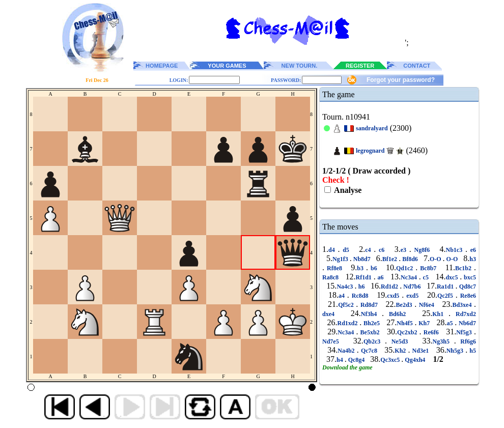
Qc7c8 (369, 351)
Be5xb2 (370, 332)
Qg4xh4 (415, 360)
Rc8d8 (360, 296)
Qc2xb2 (408, 332)
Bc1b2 (465, 268)
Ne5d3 (400, 341)
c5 (426, 277)
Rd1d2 (390, 287)
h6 (362, 287)
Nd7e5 (333, 341)
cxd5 (394, 296)
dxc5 (453, 277)
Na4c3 (345, 287)
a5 (451, 323)
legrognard (370, 151)
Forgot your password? (401, 80)
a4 (343, 296)
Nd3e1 (420, 351)
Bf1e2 (390, 259)
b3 (361, 268)
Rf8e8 (334, 268)
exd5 (412, 296)
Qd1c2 (406, 268)
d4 (333, 250)
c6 (382, 250)
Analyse (347, 190)
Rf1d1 (364, 277)
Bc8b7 (428, 268)
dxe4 (331, 314)
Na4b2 (347, 351)
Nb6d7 (466, 323)
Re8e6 (467, 296)
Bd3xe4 (463, 305)
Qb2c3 (374, 341)
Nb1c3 (455, 250)
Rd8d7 (369, 305)
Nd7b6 (412, 287)
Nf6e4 (426, 305)
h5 (472, 351)
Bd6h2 (397, 314)
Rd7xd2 (463, 314)
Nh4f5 (405, 323)
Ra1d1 (446, 287)
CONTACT (417, 66)
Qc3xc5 (391, 360)
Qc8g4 (357, 360)
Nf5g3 (465, 332)
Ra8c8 (331, 277)
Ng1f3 (341, 259)
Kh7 (424, 323)
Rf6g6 (466, 341)
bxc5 (469, 277)
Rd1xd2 (349, 323)
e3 (405, 250)
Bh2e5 (372, 323)
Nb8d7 (362, 259)
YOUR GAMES (227, 66)
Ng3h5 (443, 341)
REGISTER (360, 66)
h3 (473, 259)
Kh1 (440, 314)
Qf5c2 (347, 305)
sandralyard (372, 128)
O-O (436, 259)
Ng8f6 (422, 250)
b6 (374, 268)
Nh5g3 (456, 351)
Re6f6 (431, 332)
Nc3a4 (410, 277)
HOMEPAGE (162, 66)
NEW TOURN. (300, 66)
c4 (369, 250)
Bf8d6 (410, 259)
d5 (346, 250)
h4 (341, 360)
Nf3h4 (371, 314)
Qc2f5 (446, 296)
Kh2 (401, 351)
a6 (381, 277)
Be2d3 (405, 305)
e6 (472, 250)
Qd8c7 (467, 287)
